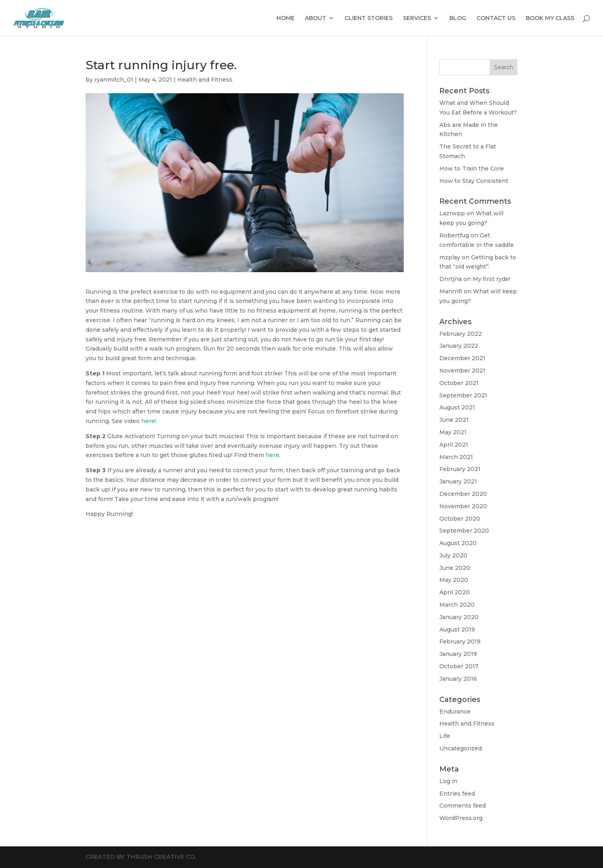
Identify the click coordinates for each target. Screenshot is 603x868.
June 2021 (454, 420)
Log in (448, 781)
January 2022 (459, 346)
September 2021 (463, 395)
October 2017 (459, 666)
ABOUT (316, 18)
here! (149, 421)
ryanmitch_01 (114, 80)
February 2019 (460, 641)
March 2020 (457, 605)
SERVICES (417, 18)
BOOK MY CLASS (550, 18)
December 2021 (462, 358)
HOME (285, 18)
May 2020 (454, 580)
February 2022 (461, 334)
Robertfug (454, 235)
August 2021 (457, 407)
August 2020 (458, 543)
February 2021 (460, 469)
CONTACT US (496, 18)
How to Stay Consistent (474, 181)
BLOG (458, 18)
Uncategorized (461, 748)
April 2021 (454, 445)
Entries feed (457, 794)
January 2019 (458, 654)
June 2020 (455, 568)
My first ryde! (491, 279)
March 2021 (456, 457)
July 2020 (453, 555)
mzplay (450, 257)
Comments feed (463, 806)
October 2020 (460, 519)
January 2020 (459, 617)
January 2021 (458, 481)
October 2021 (459, 383)
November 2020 (463, 506)
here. (273, 455)
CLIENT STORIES (369, 18)
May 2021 (453, 432)
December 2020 (463, 494)
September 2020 (464, 531)
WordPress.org (461, 818)
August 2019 (457, 629)
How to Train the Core (472, 168)
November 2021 (462, 371)
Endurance (455, 712)
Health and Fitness (205, 80)
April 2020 (455, 592)
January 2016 (458, 679)
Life (445, 736)
